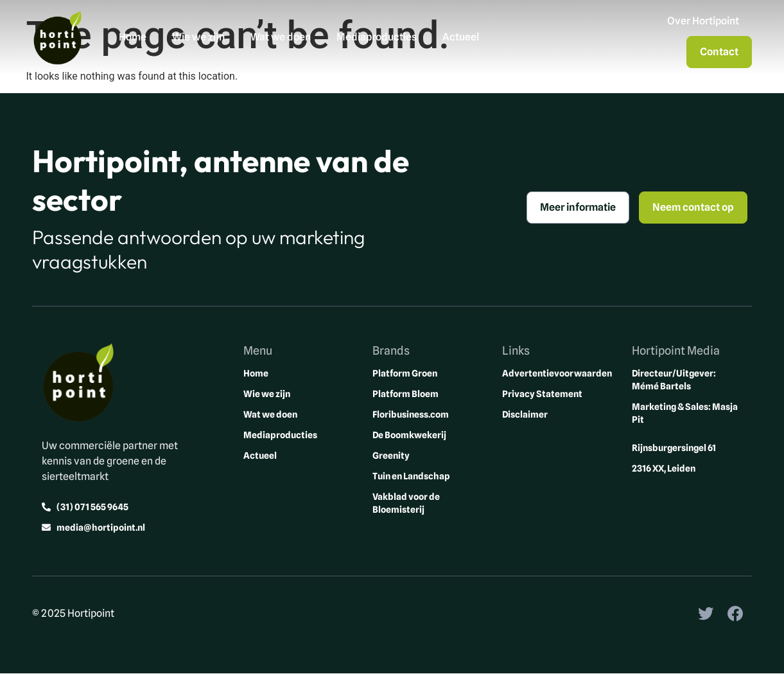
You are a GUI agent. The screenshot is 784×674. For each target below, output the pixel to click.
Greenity (391, 456)
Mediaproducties (377, 37)
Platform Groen (405, 373)
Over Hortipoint (703, 21)
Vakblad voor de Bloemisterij (406, 503)
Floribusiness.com (411, 414)
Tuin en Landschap (411, 476)
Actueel (461, 37)
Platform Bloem (405, 394)
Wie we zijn (198, 37)
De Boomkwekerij (409, 435)
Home (133, 37)
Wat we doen (281, 37)
